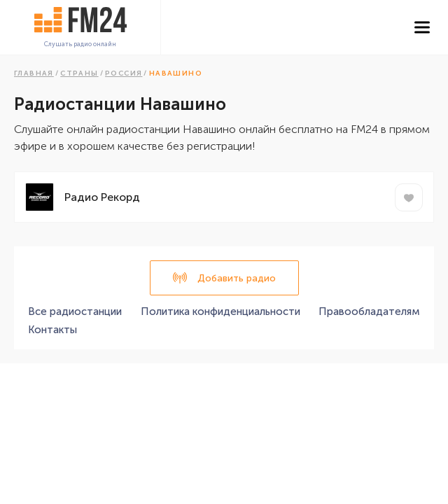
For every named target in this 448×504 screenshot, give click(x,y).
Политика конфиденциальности (220, 311)
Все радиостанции (75, 311)
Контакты (52, 330)
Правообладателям (369, 311)
